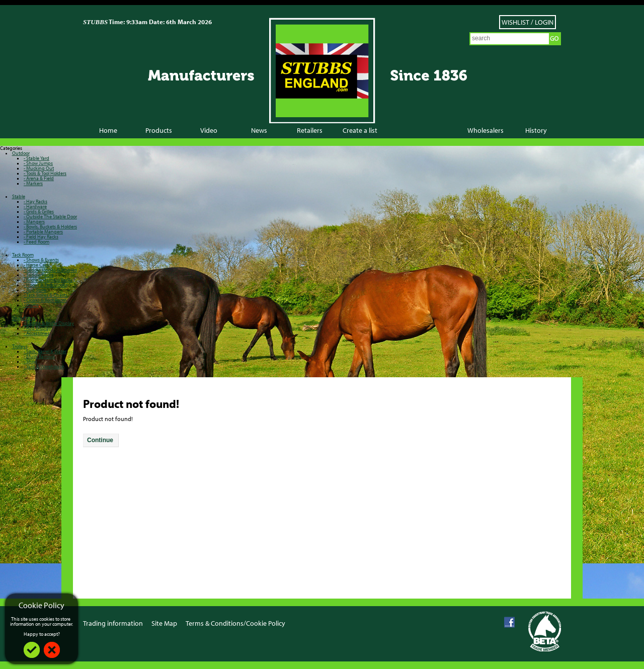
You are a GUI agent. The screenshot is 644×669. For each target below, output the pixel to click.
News (259, 130)
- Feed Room (36, 242)
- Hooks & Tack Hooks (46, 285)
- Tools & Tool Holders (45, 173)
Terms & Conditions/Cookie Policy (235, 623)
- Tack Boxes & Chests (46, 295)
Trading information (113, 623)
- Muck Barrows (39, 356)
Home (108, 130)
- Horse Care (36, 265)
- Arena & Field (39, 178)
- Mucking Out (39, 168)
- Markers (33, 183)
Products (159, 130)
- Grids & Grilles (39, 212)
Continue (100, 440)
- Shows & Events (41, 260)
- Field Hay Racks (41, 237)
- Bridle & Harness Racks (48, 280)
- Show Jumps (38, 163)
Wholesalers (486, 130)
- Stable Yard (36, 158)
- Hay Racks (35, 201)
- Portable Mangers (43, 232)
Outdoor (21, 153)
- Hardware (35, 206)
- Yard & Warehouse (44, 366)
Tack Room (23, 255)
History (536, 130)
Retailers (310, 130)
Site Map (164, 623)
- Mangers (34, 222)
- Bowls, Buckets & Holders (50, 227)
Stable (19, 196)
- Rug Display (37, 328)
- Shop (30, 361)
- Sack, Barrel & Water (45, 351)
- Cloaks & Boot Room (45, 300)
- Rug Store (35, 290)
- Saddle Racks (38, 275)
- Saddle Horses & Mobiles (50, 270)
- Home (31, 305)
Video (209, 130)
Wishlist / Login (528, 22)
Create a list (360, 130)
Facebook (509, 622)
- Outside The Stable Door (50, 217)
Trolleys (20, 346)
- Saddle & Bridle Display (49, 323)
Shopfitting (24, 318)
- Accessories (36, 333)
